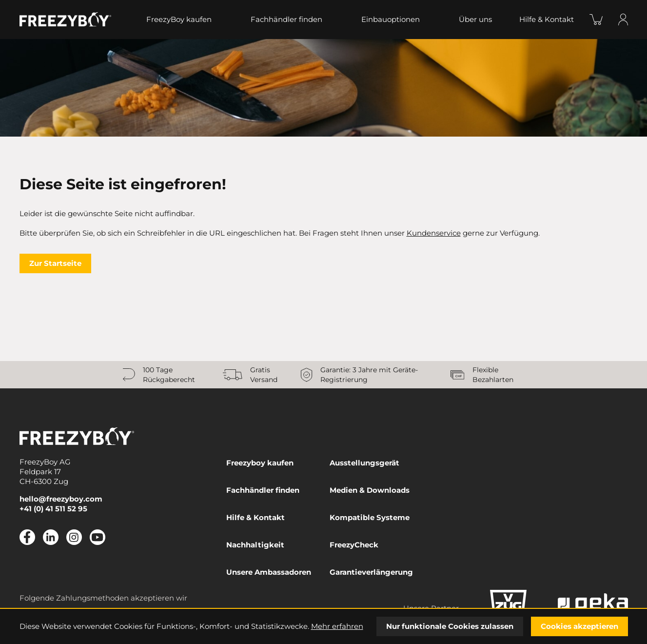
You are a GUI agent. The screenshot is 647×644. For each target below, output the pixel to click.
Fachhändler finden (286, 19)
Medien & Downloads (370, 490)
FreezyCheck (354, 545)
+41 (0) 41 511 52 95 (53, 509)
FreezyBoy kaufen (179, 19)
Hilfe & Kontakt (547, 19)
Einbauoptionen (391, 19)
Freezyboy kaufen (260, 463)
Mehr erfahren (337, 626)
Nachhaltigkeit (255, 545)
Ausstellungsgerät (364, 463)
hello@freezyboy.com (61, 499)
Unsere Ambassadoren (269, 572)
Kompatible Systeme (370, 517)
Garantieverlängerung (371, 572)
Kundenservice (434, 233)
